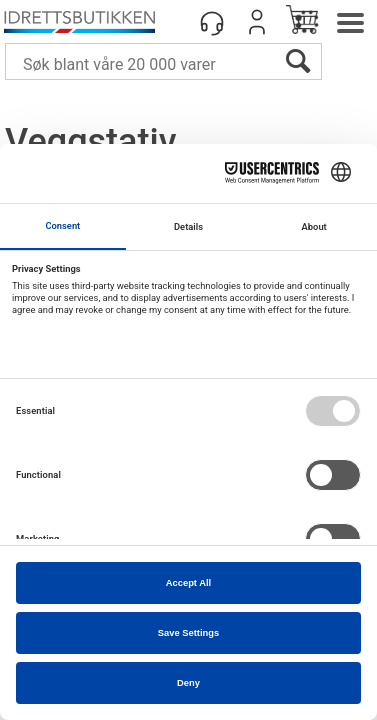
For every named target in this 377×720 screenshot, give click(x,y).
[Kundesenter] (212, 22)
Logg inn (257, 22)
